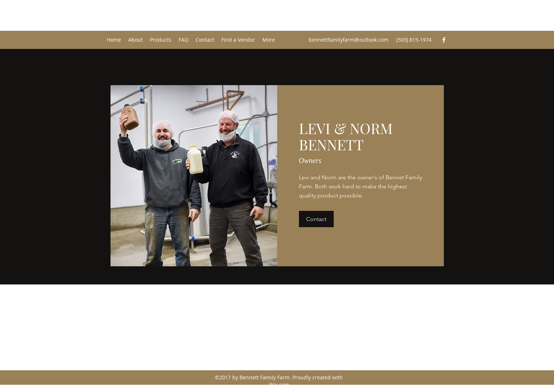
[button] (316, 219)
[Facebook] (444, 40)
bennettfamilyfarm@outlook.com (349, 40)
